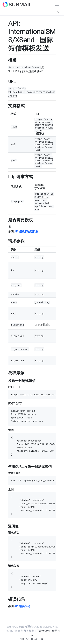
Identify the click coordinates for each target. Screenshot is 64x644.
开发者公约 (43, 631)
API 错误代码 (22, 606)
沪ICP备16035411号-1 (32, 639)
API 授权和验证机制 (26, 231)
